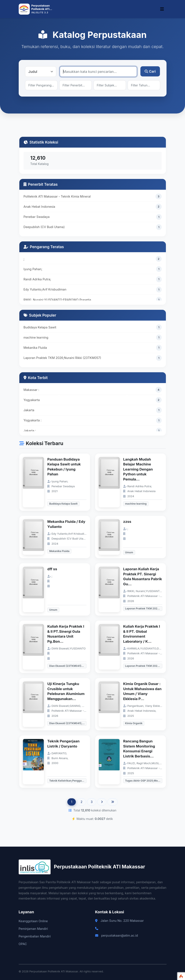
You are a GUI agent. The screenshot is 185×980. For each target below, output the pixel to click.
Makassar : (31, 390)
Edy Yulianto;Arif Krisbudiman (45, 289)
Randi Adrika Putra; (37, 279)
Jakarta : (30, 431)
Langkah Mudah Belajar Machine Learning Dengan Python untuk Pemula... (138, 469)
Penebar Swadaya (37, 217)
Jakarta (29, 410)
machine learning (36, 337)
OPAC (23, 944)
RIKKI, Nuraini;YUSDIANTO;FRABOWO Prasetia (57, 300)
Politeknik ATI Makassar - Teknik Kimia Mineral (57, 196)
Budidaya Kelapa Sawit (40, 327)
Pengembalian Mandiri (35, 936)
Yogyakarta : (33, 420)
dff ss (52, 569)
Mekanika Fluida (35, 348)
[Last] (113, 802)
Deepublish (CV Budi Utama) (44, 227)
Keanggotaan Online (33, 921)
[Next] (102, 802)
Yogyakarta (32, 400)
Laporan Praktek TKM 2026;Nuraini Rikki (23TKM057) (62, 358)
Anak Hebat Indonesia (39, 207)
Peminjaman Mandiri (33, 929)
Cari (150, 71)
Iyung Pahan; (33, 269)
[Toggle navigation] (162, 9)
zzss (127, 522)
